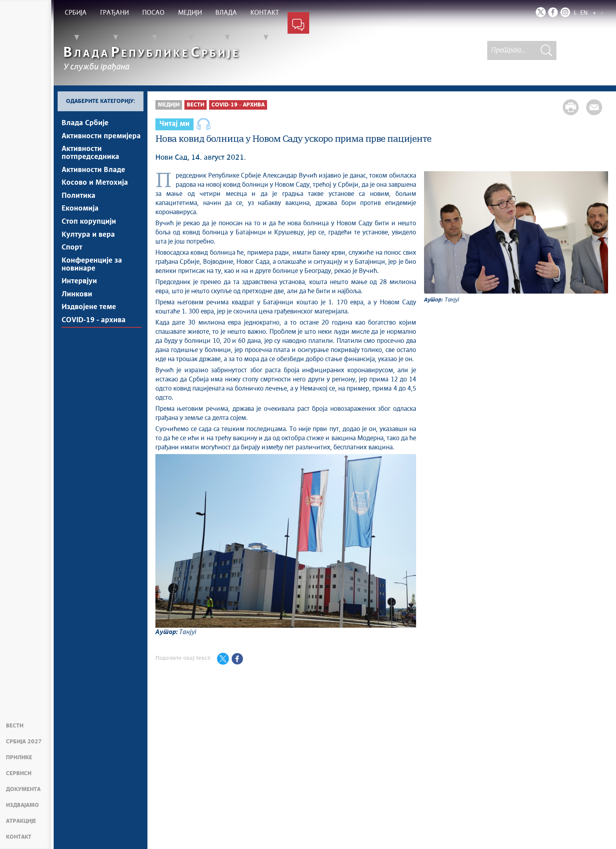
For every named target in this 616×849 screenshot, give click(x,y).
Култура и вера (88, 242)
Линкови (77, 306)
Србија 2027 (24, 742)
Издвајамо (22, 805)
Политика (78, 201)
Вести (15, 726)
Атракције (21, 821)
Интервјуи (79, 292)
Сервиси (19, 774)
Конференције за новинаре (92, 274)
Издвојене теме (89, 320)
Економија (80, 215)
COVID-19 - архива (94, 334)
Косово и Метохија (95, 187)
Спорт (72, 256)
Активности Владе (93, 173)
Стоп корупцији (89, 228)
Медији (169, 105)
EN (584, 13)
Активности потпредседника (90, 155)
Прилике (19, 758)
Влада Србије (85, 123)
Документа (23, 789)
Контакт (19, 837)
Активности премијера (101, 137)
